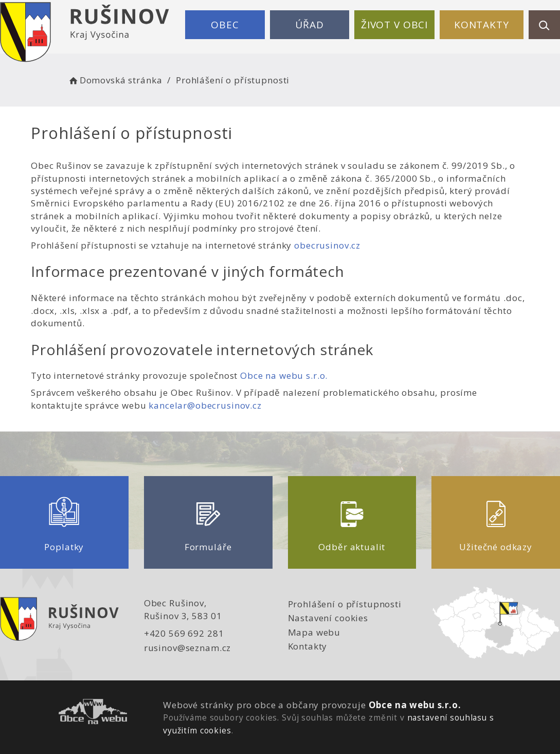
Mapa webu (314, 632)
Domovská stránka (115, 80)
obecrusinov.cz (327, 245)
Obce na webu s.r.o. (284, 375)
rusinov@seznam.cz (187, 648)
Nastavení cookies (328, 618)
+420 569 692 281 (184, 633)
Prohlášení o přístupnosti (345, 604)
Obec (225, 25)
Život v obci (394, 25)
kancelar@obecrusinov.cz (205, 405)
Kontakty (482, 25)
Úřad (309, 25)
